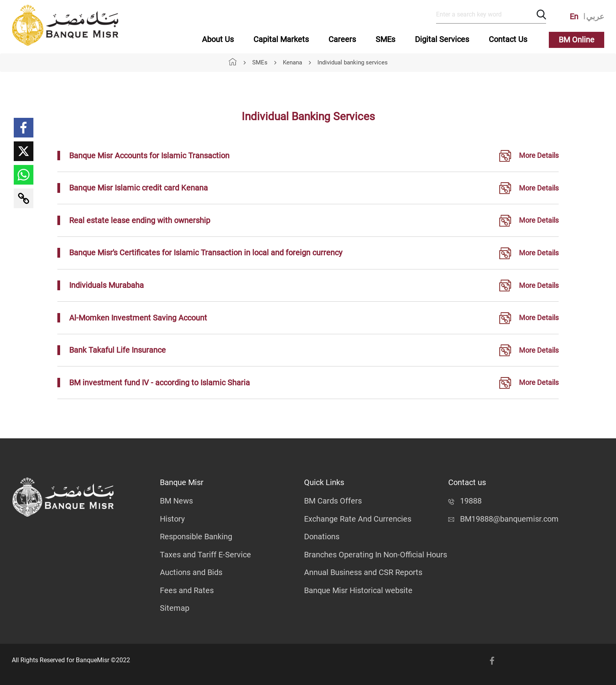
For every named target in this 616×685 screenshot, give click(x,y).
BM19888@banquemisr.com (503, 519)
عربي (595, 16)
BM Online (577, 40)
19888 (465, 501)
